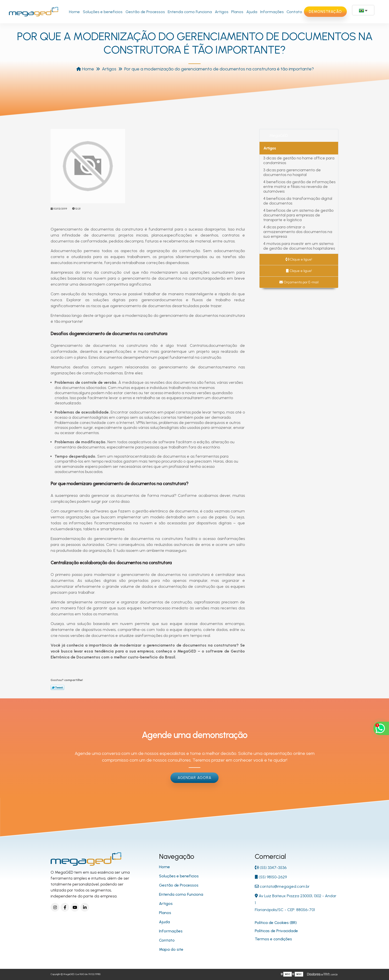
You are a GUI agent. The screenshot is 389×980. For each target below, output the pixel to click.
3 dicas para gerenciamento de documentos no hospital (292, 172)
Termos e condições (273, 939)
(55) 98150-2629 (271, 877)
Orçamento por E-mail (299, 282)
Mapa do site (171, 949)
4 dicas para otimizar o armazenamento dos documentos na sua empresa (298, 232)
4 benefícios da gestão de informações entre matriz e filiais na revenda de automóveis (299, 187)
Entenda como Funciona (190, 12)
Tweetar (57, 687)
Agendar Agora (194, 778)
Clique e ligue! (299, 259)
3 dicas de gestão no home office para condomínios (299, 160)
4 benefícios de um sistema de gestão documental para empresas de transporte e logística (298, 215)
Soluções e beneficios (103, 12)
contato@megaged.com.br (282, 886)
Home (74, 12)
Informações (272, 12)
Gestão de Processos (145, 12)
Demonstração (325, 12)
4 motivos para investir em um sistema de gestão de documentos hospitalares (299, 246)
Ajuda (252, 12)
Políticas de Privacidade (276, 931)
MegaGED (279, 135)
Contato (294, 12)
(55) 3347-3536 (271, 868)
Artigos (222, 12)
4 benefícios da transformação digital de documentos (298, 201)
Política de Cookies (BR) (276, 923)
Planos (237, 12)
